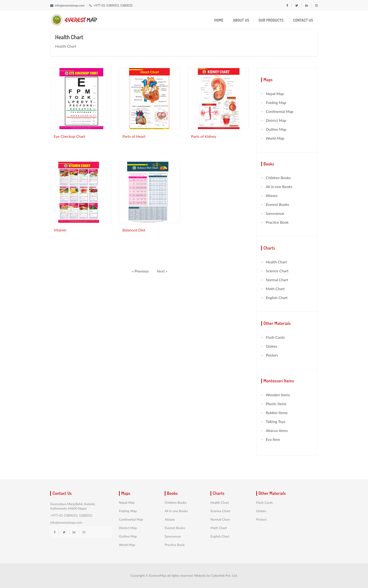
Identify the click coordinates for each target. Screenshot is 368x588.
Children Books (278, 178)
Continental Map (280, 111)
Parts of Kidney (204, 136)
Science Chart (277, 271)
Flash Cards (275, 337)
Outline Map (276, 129)
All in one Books (279, 186)
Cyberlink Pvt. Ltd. (224, 575)
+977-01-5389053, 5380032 (111, 5)
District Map (276, 120)
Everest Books (278, 204)
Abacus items (277, 430)
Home (219, 20)
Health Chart (276, 262)
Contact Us (303, 20)
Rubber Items (277, 413)
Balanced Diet (134, 230)
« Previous (141, 271)
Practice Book (277, 222)
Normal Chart (277, 280)
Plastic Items (276, 404)
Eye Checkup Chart (69, 136)
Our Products (271, 20)
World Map (275, 138)
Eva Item (273, 439)
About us (241, 20)
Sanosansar (275, 213)
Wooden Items (278, 395)
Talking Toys (276, 421)
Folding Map (276, 102)
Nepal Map (275, 94)
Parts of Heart (134, 136)
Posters (272, 355)
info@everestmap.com (67, 5)
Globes (272, 346)
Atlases (272, 195)
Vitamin (60, 230)
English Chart (277, 298)
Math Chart (275, 289)
